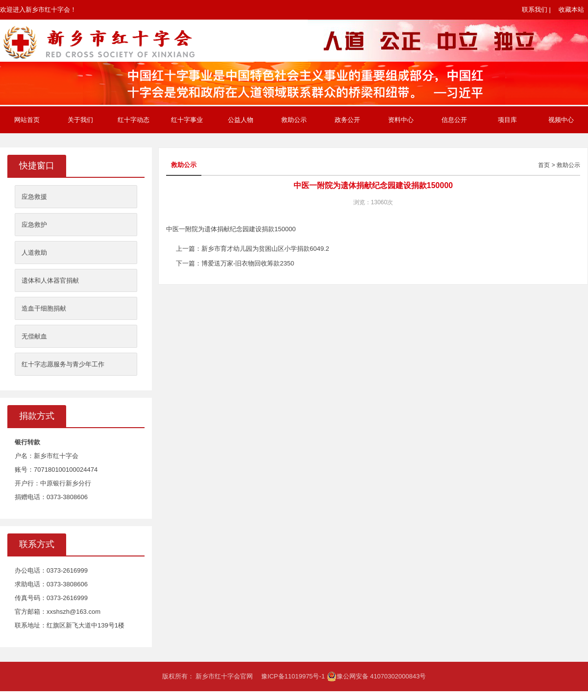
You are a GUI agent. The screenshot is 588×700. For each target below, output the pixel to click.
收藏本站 (571, 10)
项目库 (507, 120)
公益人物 (241, 120)
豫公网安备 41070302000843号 (377, 676)
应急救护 (34, 225)
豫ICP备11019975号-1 (293, 676)
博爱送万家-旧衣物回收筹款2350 (248, 263)
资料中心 (401, 120)
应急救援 (34, 197)
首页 (544, 165)
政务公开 (347, 120)
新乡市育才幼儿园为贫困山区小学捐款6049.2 (265, 249)
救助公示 (294, 120)
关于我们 (80, 120)
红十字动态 (134, 120)
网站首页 (27, 120)
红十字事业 (187, 120)
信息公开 (454, 120)
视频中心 (561, 120)
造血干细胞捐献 (44, 308)
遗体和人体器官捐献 (50, 280)
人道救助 (34, 253)
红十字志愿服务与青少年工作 (63, 364)
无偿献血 (34, 336)
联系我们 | (536, 10)
